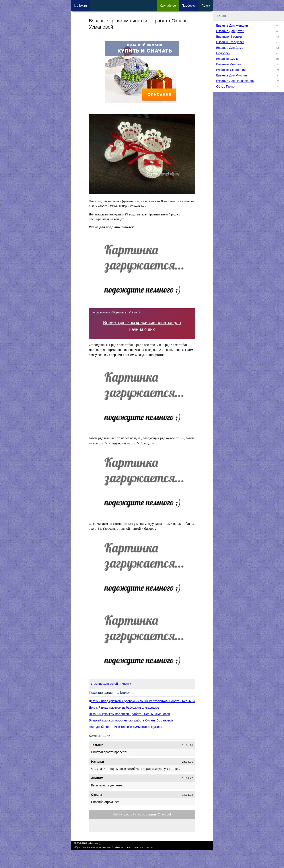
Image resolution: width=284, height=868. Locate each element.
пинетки (125, 684)
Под (189, 6)
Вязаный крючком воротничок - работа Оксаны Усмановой (131, 720)
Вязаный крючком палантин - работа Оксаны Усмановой (129, 714)
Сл (168, 6)
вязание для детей (104, 684)
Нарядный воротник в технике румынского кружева (125, 727)
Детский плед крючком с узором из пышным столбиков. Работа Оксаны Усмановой (148, 701)
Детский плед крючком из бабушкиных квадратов (124, 708)
